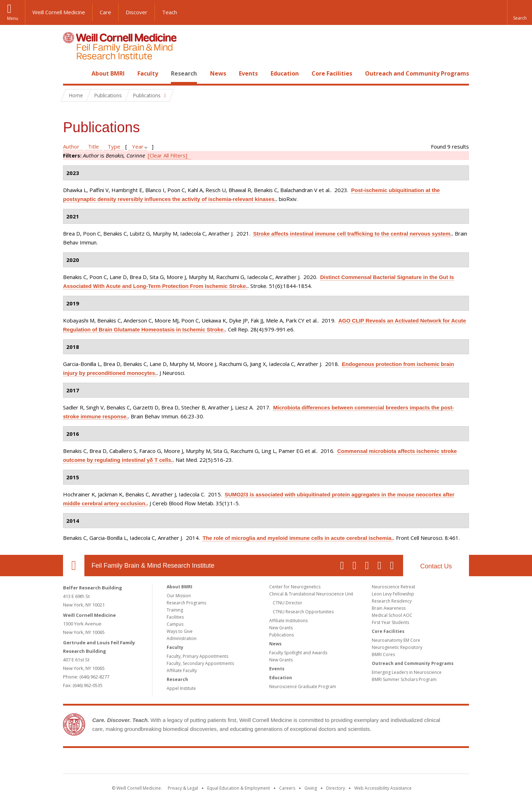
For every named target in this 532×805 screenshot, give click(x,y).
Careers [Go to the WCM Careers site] (287, 788)
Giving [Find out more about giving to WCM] (311, 788)
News (218, 73)
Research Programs (186, 603)
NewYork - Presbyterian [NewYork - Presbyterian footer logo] (326, 762)
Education (285, 73)
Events (248, 73)
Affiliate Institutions (288, 621)
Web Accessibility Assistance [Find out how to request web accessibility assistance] (383, 788)
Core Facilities (332, 73)
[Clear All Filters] (168, 155)
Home (71, 73)
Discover (137, 12)
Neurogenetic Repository (397, 647)
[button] (520, 12)
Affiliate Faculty (182, 670)
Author (71, 146)
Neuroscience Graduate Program (303, 687)
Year (138, 146)
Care (105, 12)
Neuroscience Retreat (393, 587)
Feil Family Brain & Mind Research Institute (153, 566)
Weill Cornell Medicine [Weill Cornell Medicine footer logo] (214, 762)
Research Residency (392, 601)
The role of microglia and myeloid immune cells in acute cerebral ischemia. (298, 538)
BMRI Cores (383, 654)
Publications (281, 635)
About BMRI (108, 73)
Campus (175, 624)
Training (175, 610)
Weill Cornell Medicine (59, 12)
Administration (182, 638)
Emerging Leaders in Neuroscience (407, 672)
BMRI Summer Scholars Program (404, 679)
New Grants (281, 628)
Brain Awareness (389, 608)
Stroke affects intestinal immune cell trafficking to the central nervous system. (353, 234)
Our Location (74, 566)
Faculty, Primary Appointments (197, 656)
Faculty (148, 73)
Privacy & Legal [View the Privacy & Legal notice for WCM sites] (183, 788)
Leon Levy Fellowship (393, 594)
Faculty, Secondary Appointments (200, 663)
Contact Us (436, 566)
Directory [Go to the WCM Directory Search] (336, 788)
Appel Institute (181, 688)
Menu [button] (13, 18)
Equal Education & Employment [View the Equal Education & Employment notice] (239, 788)
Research (184, 73)
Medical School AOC (392, 615)
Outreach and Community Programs (417, 73)
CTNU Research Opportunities (303, 612)
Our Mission (179, 596)
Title (93, 146)
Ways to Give (180, 631)
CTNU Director (288, 603)
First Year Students (390, 622)
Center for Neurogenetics (295, 587)
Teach (169, 12)
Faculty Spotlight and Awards (298, 653)
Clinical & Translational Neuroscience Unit (311, 594)
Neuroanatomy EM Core (396, 640)
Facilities (175, 617)
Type (114, 146)
